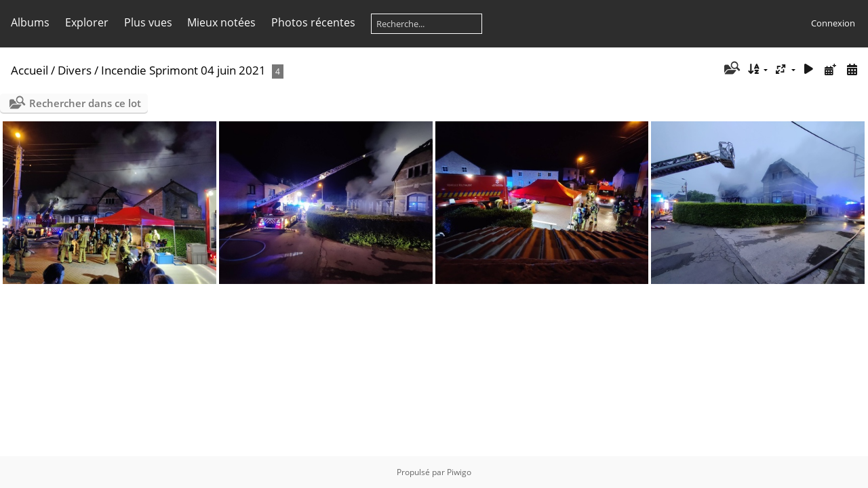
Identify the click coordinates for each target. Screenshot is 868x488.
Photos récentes (313, 22)
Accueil (29, 70)
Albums (30, 22)
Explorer (87, 22)
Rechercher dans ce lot (85, 103)
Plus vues (148, 22)
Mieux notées (221, 22)
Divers (75, 70)
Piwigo (459, 472)
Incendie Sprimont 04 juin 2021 (183, 70)
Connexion (833, 23)
